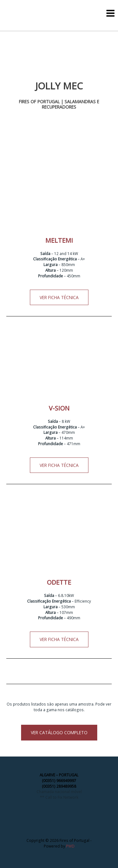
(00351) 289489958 (59, 786)
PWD (70, 846)
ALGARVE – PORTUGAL (59, 775)
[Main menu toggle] (110, 13)
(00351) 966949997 (59, 780)
